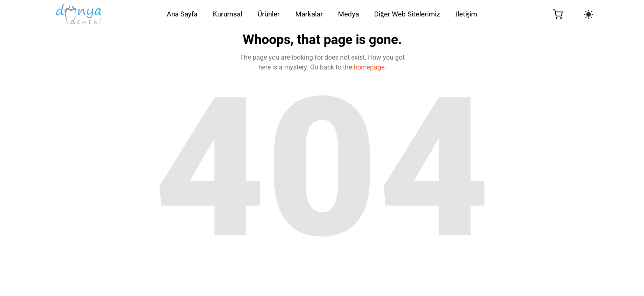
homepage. (370, 67)
